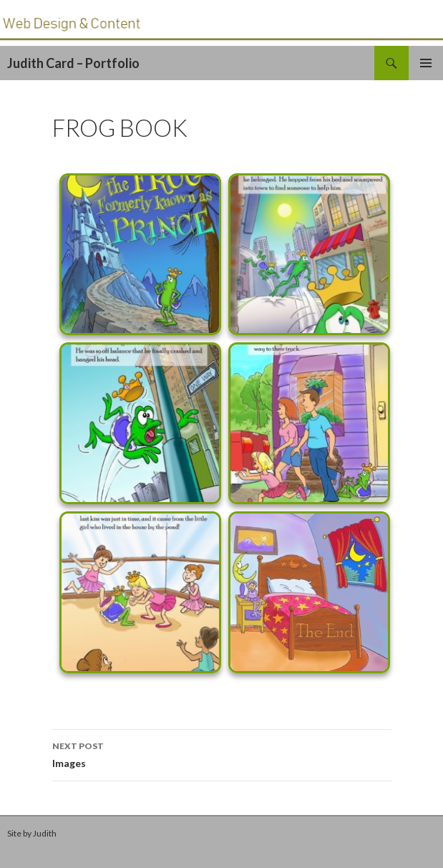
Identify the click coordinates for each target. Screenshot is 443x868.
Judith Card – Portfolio (73, 63)
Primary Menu (426, 63)
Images (222, 753)
